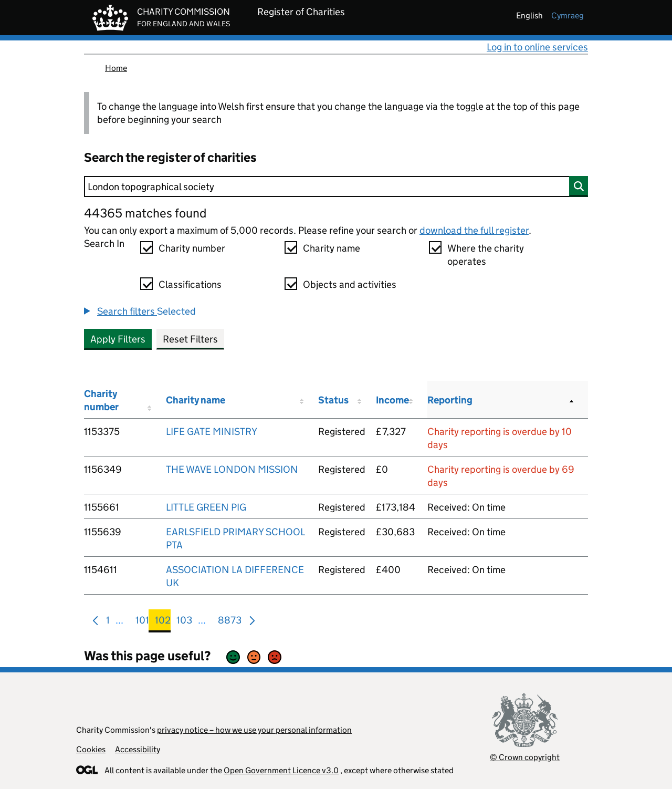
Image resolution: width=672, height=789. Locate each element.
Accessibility (138, 749)
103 (184, 622)
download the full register (474, 230)
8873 (230, 622)
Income (392, 400)
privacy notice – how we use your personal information (254, 730)
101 (142, 622)
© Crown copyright (525, 757)
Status (333, 400)
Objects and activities (350, 284)
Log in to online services (537, 47)
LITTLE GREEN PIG (206, 507)
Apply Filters (118, 339)
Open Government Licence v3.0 (281, 770)
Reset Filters (190, 339)
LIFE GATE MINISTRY (212, 432)
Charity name (332, 248)
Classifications (190, 284)
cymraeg (568, 15)
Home (116, 68)
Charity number (192, 248)
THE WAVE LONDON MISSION (232, 469)
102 (163, 622)
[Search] (336, 186)
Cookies (91, 749)
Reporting (450, 400)
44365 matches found (145, 213)
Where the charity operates (486, 255)
